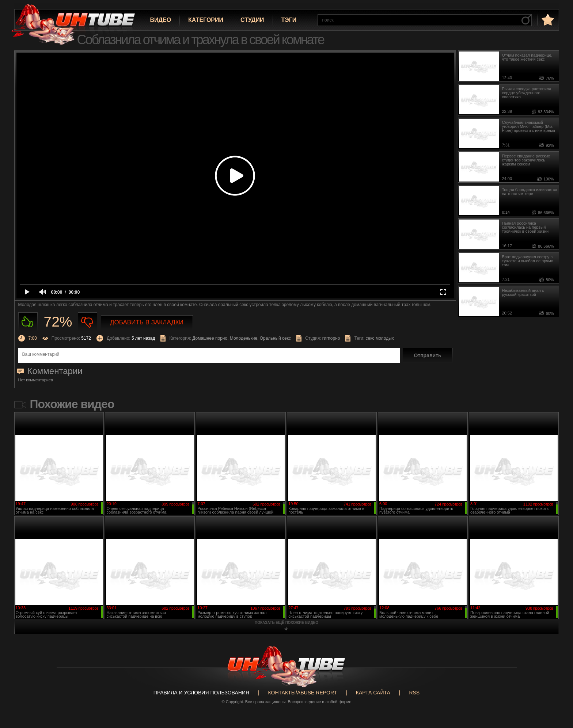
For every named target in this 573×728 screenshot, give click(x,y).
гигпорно (331, 338)
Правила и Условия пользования (201, 693)
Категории (206, 20)
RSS (414, 693)
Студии (252, 20)
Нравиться (28, 322)
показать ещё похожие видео (286, 623)
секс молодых (380, 338)
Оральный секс (275, 338)
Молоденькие (244, 338)
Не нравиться (88, 322)
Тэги (289, 20)
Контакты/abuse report (303, 693)
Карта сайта (373, 693)
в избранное (547, 20)
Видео (161, 20)
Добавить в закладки (147, 322)
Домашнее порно (210, 338)
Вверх (557, 684)
